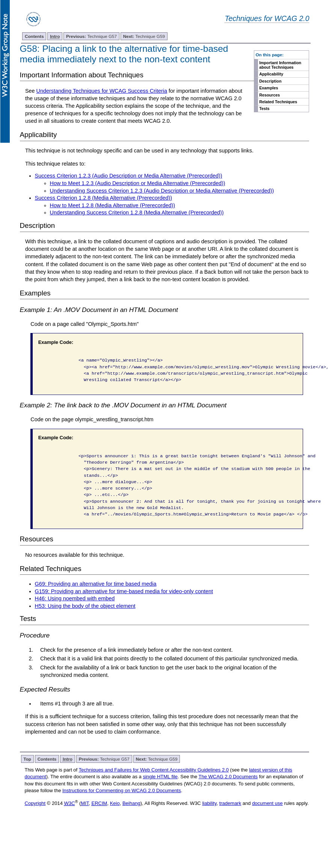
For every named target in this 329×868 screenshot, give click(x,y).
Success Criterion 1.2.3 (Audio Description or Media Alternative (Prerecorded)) (129, 176)
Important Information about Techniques (280, 65)
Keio (115, 803)
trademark (230, 803)
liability (209, 803)
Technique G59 (144, 36)
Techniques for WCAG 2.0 (267, 18)
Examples (269, 88)
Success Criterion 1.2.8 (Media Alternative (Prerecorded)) (104, 198)
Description (270, 81)
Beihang (131, 803)
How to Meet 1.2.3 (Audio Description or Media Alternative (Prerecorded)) (138, 183)
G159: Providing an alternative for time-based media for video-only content (124, 591)
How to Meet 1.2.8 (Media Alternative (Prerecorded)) (113, 205)
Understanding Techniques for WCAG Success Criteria (102, 91)
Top (27, 759)
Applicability (271, 74)
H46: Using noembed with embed (75, 598)
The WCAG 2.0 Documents (228, 777)
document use (267, 803)
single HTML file (160, 777)
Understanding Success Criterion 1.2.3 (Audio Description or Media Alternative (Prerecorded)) (162, 191)
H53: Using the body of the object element (85, 606)
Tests (264, 108)
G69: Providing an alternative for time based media (96, 584)
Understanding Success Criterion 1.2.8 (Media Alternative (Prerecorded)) (137, 212)
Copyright (35, 803)
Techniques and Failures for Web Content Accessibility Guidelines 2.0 (154, 770)
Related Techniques (278, 102)
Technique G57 (91, 36)
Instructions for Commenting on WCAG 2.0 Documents (122, 790)
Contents (34, 36)
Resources (269, 95)
